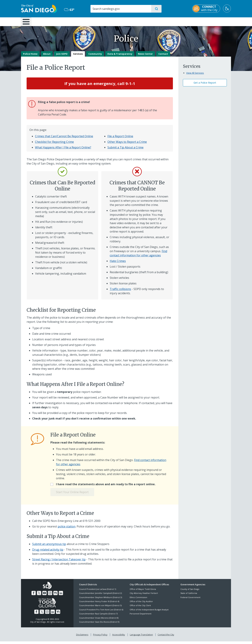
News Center (145, 56)
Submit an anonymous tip (49, 546)
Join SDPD (62, 56)
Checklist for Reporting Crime (54, 144)
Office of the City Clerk (140, 608)
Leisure (51, 21)
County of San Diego (190, 592)
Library (146, 21)
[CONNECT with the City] (206, 9)
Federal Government (190, 600)
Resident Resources (83, 21)
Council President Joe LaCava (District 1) (98, 592)
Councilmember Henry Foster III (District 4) (99, 604)
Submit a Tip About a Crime (125, 150)
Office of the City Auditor (141, 604)
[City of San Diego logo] (39, 8)
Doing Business (114, 21)
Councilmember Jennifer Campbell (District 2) (100, 596)
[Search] (121, 9)
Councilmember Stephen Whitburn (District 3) (101, 600)
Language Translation (141, 637)
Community (95, 56)
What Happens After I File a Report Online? (63, 150)
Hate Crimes (118, 263)
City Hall (214, 21)
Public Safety (180, 21)
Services (78, 56)
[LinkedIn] (61, 595)
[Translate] (227, 8)
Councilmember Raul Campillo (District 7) (98, 616)
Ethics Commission (138, 600)
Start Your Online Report (72, 495)
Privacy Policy (100, 637)
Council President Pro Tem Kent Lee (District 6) (101, 612)
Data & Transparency (120, 56)
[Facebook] (34, 595)
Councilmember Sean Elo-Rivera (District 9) (99, 624)
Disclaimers (82, 637)
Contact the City (166, 637)
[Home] (28, 23)
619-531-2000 (92, 523)
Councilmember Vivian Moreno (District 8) (99, 620)
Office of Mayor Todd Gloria (143, 592)
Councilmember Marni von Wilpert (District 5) (100, 608)
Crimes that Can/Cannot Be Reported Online (64, 139)
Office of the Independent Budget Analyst (149, 612)
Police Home (30, 56)
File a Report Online (120, 139)
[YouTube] (44, 595)
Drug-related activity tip (48, 552)
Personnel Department (141, 616)
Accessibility (119, 637)
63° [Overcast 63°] (69, 10)
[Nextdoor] (55, 595)
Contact (163, 56)
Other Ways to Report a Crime (127, 144)
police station (67, 529)
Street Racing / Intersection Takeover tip (59, 562)
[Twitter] (39, 595)
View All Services (195, 75)
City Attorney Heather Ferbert (144, 596)
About (47, 56)
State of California (189, 596)
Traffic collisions (120, 291)
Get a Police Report (205, 85)
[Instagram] (50, 595)
